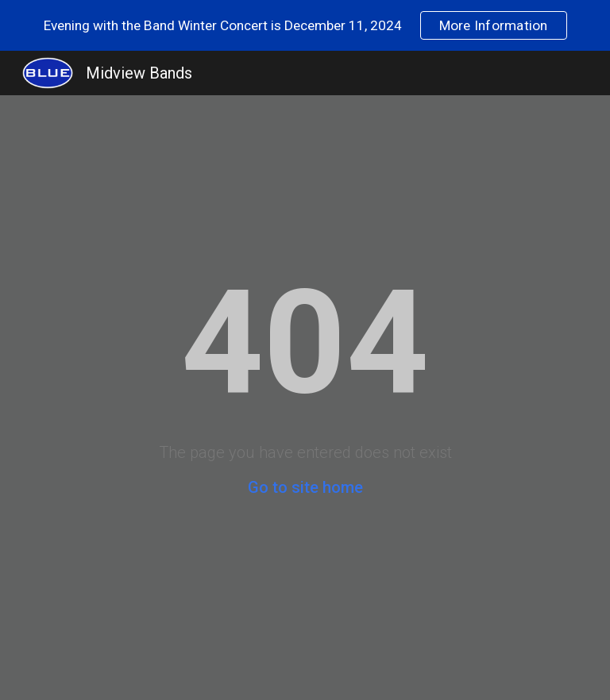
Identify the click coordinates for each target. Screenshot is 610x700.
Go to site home (305, 487)
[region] (305, 25)
